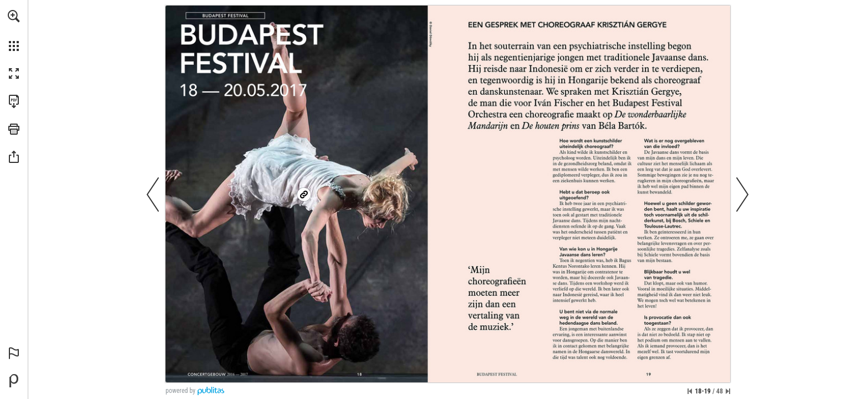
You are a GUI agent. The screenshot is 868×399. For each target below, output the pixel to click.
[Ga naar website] (304, 194)
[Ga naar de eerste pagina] (690, 391)
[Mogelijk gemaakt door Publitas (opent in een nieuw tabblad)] (14, 381)
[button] (14, 16)
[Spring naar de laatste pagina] (728, 391)
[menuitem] (14, 30)
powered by (180, 391)
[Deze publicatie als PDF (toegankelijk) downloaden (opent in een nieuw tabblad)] (14, 101)
